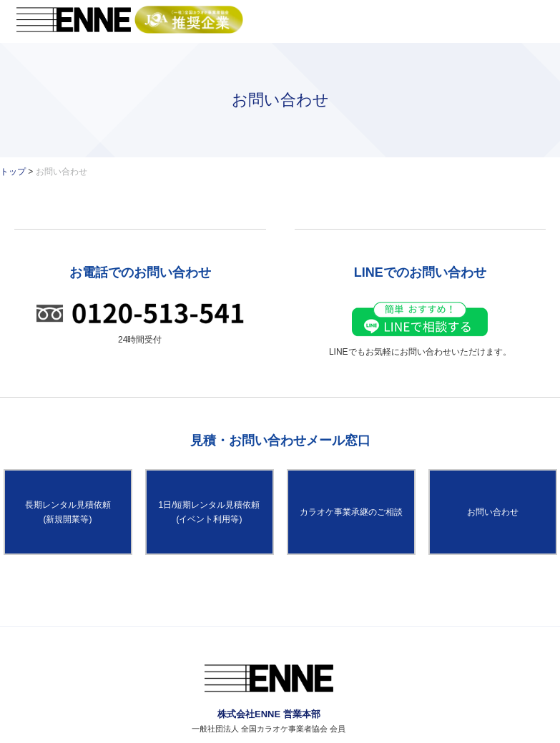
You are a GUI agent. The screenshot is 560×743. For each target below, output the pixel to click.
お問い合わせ (493, 512)
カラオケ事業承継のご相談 (351, 512)
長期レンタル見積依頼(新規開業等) (68, 512)
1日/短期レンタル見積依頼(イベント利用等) (209, 512)
